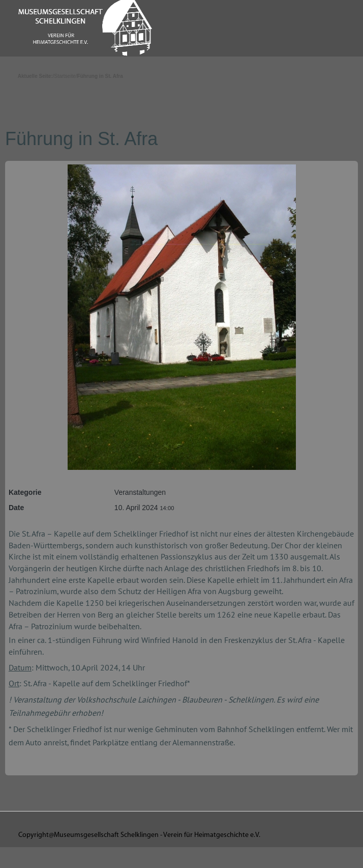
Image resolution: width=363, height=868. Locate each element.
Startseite (65, 76)
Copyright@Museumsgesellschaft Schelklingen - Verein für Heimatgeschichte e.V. (139, 835)
